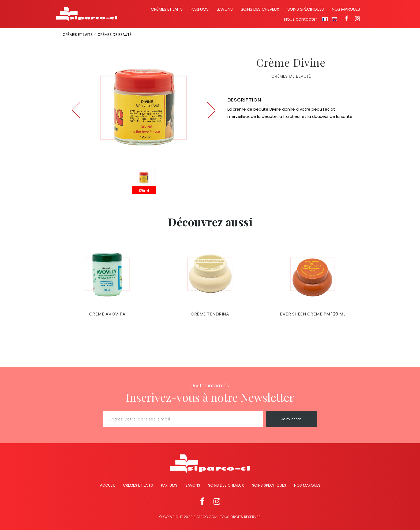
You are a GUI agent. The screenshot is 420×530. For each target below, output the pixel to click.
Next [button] (211, 110)
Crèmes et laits (167, 9)
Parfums (200, 9)
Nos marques (346, 9)
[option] (144, 108)
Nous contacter (301, 19)
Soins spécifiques (306, 9)
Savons (225, 9)
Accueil (107, 485)
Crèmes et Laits (138, 485)
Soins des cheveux (260, 9)
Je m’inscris (291, 419)
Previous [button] (76, 110)
